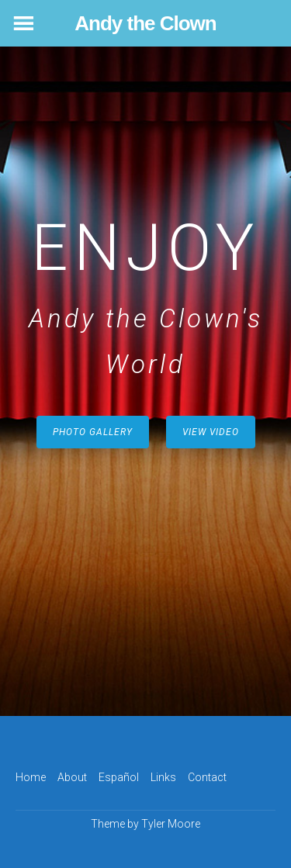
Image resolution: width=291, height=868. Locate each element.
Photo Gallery (93, 432)
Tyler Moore (171, 824)
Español (119, 777)
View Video (211, 432)
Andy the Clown (145, 23)
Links (163, 777)
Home (31, 777)
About (72, 777)
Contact (207, 777)
